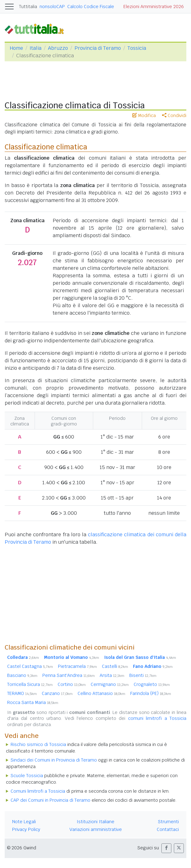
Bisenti (143, 675)
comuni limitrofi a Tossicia (157, 718)
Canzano (57, 693)
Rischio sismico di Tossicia (38, 744)
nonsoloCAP (52, 7)
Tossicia (137, 48)
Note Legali (24, 822)
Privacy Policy (26, 829)
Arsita (112, 675)
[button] (166, 848)
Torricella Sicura (30, 684)
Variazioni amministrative (96, 829)
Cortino (72, 684)
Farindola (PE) (151, 693)
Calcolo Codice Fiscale (91, 7)
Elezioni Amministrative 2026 (154, 7)
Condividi (174, 115)
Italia (36, 48)
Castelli (115, 666)
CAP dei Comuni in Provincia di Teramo (50, 800)
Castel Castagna (30, 666)
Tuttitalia (28, 7)
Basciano (22, 675)
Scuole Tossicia (27, 776)
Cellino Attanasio (101, 693)
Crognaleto (152, 684)
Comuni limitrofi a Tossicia (38, 791)
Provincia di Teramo (98, 48)
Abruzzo (58, 48)
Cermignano (110, 684)
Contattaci (168, 829)
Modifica (144, 115)
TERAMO (22, 693)
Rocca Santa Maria (33, 702)
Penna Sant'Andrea (69, 675)
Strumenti (168, 822)
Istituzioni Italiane (95, 822)
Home (16, 48)
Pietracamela (77, 666)
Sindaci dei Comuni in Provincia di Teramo (54, 760)
